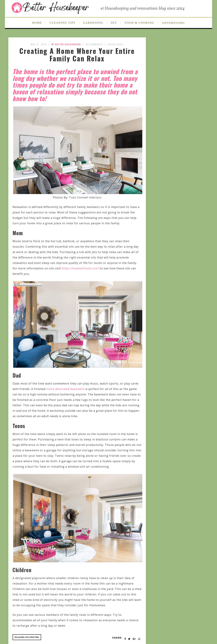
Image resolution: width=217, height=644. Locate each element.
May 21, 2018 (39, 44)
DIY (114, 23)
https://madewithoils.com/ (80, 268)
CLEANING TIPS (62, 23)
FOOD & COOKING (139, 23)
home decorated (58, 389)
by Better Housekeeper (66, 44)
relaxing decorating (27, 637)
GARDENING (93, 23)
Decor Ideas (116, 44)
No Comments (94, 44)
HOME (37, 23)
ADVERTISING (173, 23)
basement (77, 389)
